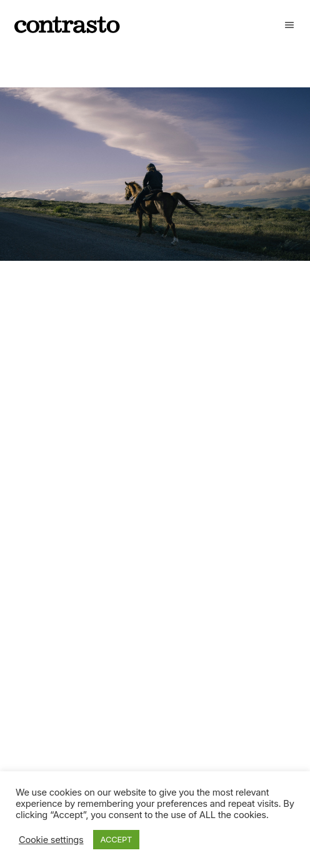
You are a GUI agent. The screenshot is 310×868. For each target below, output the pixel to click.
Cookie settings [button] (51, 840)
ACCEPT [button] (117, 839)
